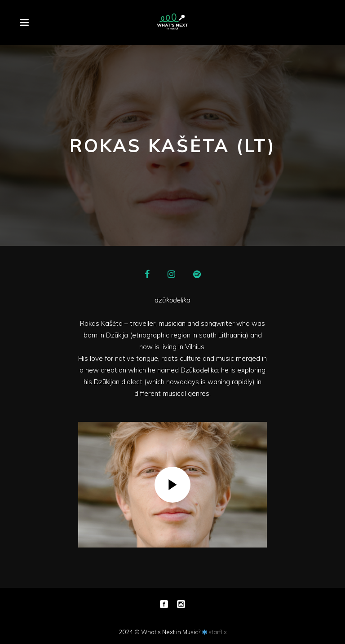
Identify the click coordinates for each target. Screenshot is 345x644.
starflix (218, 632)
